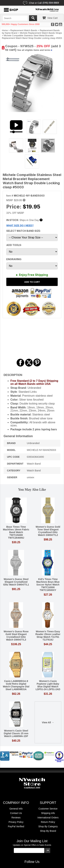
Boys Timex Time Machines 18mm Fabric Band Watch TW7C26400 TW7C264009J (16, 532)
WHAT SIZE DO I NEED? (20, 225)
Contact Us (16, 813)
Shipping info (48, 813)
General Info (16, 809)
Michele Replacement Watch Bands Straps (41, 33)
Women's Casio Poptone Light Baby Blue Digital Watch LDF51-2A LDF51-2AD (48, 685)
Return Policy (48, 822)
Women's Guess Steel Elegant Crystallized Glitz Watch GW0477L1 (16, 582)
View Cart (52, 18)
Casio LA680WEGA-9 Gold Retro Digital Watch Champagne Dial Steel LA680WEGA (16, 685)
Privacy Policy (16, 822)
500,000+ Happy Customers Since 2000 (21, 24)
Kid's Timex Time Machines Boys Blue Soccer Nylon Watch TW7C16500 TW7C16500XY (48, 585)
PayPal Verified (16, 826)
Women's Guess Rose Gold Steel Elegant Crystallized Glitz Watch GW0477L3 (16, 636)
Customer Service (48, 809)
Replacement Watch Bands (24, 30)
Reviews (16, 818)
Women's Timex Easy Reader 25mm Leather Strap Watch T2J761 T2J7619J (48, 636)
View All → (48, 722)
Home (5, 30)
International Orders (48, 818)
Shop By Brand (48, 831)
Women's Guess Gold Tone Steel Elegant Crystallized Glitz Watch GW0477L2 (48, 531)
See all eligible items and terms (34, 50)
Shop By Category (48, 826)
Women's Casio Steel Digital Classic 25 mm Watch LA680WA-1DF (16, 733)
